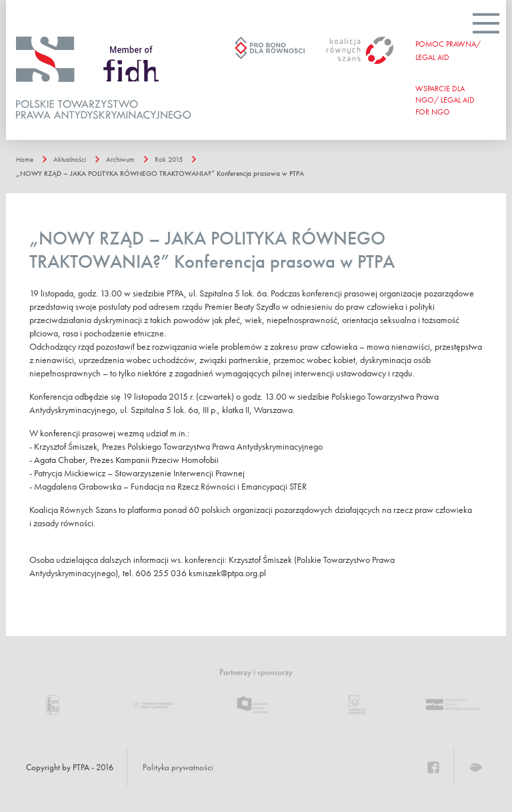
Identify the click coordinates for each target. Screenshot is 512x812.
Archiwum (120, 159)
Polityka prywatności (178, 767)
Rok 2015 (169, 159)
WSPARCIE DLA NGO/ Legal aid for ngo (445, 100)
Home (25, 159)
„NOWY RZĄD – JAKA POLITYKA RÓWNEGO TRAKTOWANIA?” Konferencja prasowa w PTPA (160, 173)
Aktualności (70, 159)
